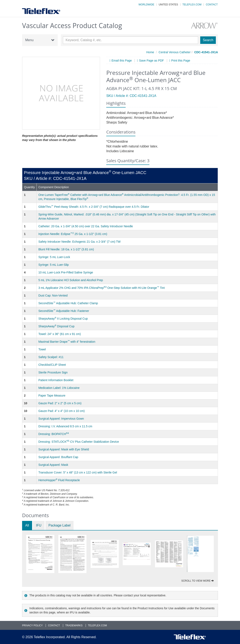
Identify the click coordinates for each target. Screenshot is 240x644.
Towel (42, 349)
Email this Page (122, 61)
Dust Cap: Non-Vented (53, 295)
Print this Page (181, 61)
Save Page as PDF (152, 61)
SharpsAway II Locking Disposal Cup (63, 319)
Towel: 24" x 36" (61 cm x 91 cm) (60, 334)
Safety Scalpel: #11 (51, 357)
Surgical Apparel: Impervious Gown (61, 419)
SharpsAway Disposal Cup (56, 326)
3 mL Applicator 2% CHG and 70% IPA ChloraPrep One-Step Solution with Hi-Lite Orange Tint (101, 288)
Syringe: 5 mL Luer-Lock (54, 257)
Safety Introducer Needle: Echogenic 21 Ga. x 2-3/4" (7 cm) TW (79, 242)
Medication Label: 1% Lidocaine (59, 388)
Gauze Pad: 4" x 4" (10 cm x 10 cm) (61, 411)
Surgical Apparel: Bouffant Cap (58, 457)
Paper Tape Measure (52, 396)
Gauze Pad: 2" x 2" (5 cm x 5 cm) (60, 403)
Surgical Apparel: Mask (53, 465)
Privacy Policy (32, 625)
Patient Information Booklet (56, 380)
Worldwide (146, 5)
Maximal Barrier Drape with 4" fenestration (67, 342)
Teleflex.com (192, 5)
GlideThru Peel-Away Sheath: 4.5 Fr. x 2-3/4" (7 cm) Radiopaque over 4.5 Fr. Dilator (94, 207)
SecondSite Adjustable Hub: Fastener (64, 311)
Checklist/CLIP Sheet (52, 365)
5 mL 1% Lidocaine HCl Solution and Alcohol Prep (71, 280)
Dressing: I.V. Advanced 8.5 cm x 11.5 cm (65, 426)
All (27, 525)
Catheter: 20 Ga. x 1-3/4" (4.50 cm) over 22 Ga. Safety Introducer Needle (86, 226)
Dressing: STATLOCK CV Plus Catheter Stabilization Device (79, 442)
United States (168, 5)
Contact (212, 5)
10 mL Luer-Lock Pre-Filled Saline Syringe (66, 272)
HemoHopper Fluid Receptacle (59, 480)
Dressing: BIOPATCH (54, 434)
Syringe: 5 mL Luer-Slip (54, 265)
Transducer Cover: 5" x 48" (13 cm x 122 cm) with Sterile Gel (78, 472)
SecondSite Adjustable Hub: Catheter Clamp (68, 303)
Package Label (60, 525)
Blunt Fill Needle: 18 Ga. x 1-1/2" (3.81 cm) (66, 249)
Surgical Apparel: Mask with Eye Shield (64, 449)
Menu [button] (40, 40)
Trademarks (74, 625)
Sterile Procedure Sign (53, 372)
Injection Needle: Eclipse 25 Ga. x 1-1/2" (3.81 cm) (73, 234)
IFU (39, 525)
